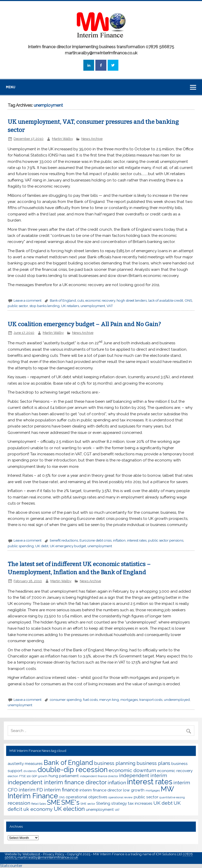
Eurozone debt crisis (96, 540)
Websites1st (32, 854)
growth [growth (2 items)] (43, 776)
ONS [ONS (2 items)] (62, 797)
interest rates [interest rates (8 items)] (150, 782)
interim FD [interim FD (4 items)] (31, 790)
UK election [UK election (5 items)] (69, 809)
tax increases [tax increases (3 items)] (140, 803)
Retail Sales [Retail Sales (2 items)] (39, 804)
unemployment (93, 306)
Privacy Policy (54, 854)
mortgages (129, 700)
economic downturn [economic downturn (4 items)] (132, 770)
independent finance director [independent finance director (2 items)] (99, 776)
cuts (81, 300)
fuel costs (90, 700)
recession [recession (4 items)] (19, 803)
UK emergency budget (68, 546)
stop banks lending (44, 306)
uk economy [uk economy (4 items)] (38, 809)
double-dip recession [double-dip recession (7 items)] (73, 769)
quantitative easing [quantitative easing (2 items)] (172, 797)
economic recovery (100, 300)
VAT (110, 306)
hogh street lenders (132, 300)
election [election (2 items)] (13, 776)
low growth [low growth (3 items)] (134, 790)
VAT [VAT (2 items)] (117, 810)
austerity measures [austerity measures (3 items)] (25, 763)
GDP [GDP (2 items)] (34, 776)
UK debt (42, 546)
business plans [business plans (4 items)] (153, 763)
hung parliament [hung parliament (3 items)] (64, 776)
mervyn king (109, 700)
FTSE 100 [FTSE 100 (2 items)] (25, 776)
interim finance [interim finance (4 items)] (61, 790)
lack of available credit (166, 300)
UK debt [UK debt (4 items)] (163, 803)
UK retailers (70, 306)
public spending (21, 546)
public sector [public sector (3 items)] (146, 797)
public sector (18, 306)
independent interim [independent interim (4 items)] (143, 775)
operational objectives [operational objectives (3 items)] (87, 797)
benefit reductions (64, 540)
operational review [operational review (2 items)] (121, 797)
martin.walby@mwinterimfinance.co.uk (47, 857)
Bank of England (63, 300)
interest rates (137, 540)
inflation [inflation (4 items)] (117, 783)
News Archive (92, 139)
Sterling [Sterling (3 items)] (103, 803)
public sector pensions (166, 540)
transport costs (151, 700)
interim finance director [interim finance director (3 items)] (101, 790)
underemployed (177, 700)
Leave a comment (27, 300)
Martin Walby (62, 139)
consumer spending (66, 700)
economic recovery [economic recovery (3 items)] (175, 771)
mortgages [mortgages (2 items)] (153, 790)
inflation (119, 540)
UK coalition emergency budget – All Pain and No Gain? (84, 324)
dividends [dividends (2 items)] (30, 771)
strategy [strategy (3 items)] (119, 803)
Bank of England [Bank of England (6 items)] (68, 763)
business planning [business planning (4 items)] (115, 763)
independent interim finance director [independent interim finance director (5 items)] (57, 782)
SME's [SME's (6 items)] (70, 802)
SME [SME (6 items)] (54, 802)
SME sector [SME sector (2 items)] (88, 804)
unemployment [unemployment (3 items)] (100, 809)
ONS (188, 300)
